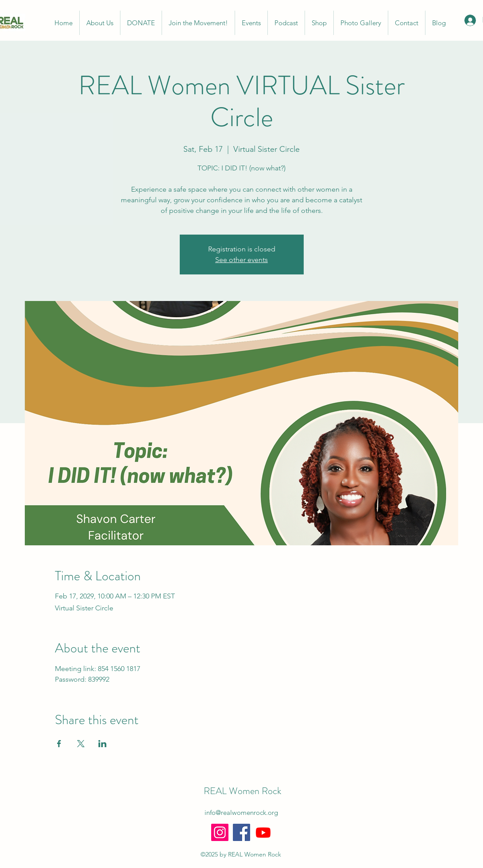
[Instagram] (220, 832)
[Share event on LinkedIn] (102, 744)
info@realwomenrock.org (241, 812)
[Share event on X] (81, 744)
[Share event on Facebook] (59, 744)
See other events (241, 260)
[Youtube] (263, 832)
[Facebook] (241, 832)
